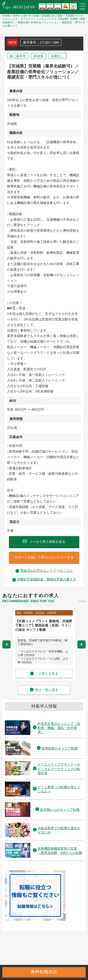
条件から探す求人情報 (26, 16)
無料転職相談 (44, 972)
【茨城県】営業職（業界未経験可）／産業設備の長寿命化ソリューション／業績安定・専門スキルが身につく (44, 22)
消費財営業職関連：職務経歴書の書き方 (46, 579)
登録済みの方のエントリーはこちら (46, 571)
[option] (44, 644)
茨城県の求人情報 (52, 16)
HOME (6, 16)
